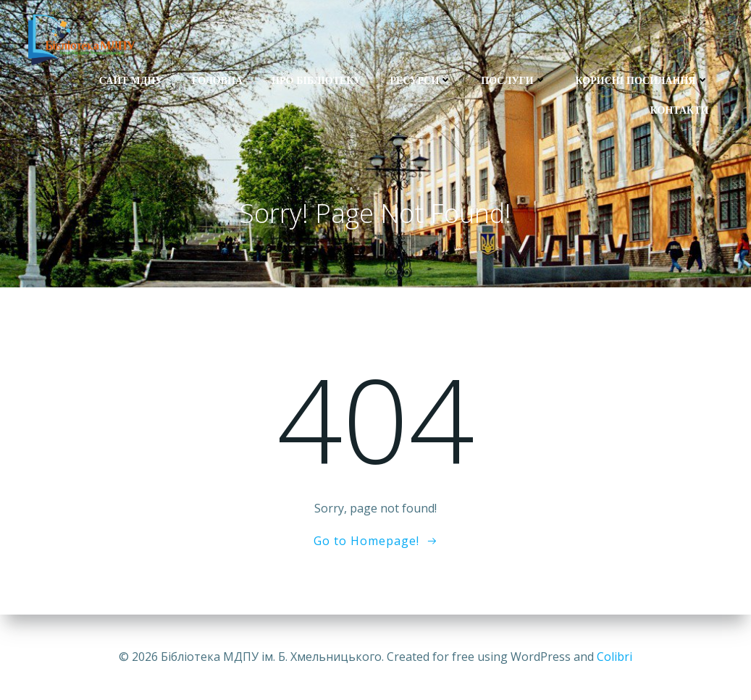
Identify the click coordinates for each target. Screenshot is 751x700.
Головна (217, 80)
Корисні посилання (642, 80)
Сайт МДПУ (131, 80)
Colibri (614, 657)
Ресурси (421, 80)
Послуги (513, 80)
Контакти (680, 110)
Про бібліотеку (316, 80)
